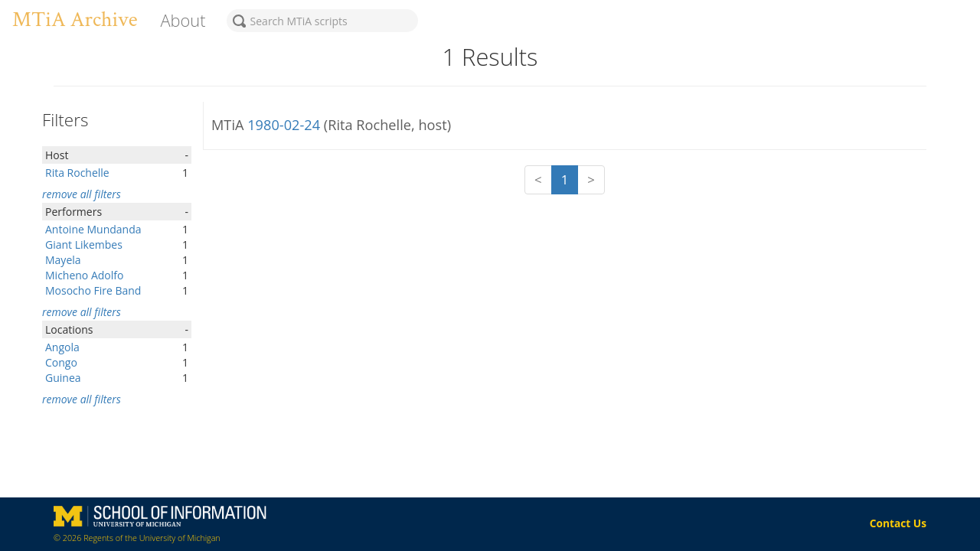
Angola (62, 347)
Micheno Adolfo (84, 275)
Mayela (63, 260)
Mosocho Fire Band (93, 290)
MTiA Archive (75, 20)
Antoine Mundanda (93, 229)
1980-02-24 (286, 125)
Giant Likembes (84, 245)
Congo (61, 362)
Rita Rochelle (77, 173)
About (183, 20)
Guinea (63, 378)
